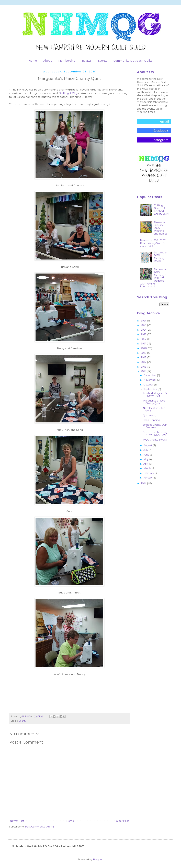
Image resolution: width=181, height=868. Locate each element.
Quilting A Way (68, 93)
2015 (144, 371)
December (150, 375)
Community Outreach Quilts (133, 61)
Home (33, 61)
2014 (144, 483)
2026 (144, 321)
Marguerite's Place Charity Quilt (154, 402)
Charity (22, 721)
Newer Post (17, 821)
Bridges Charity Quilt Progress (155, 426)
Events (102, 61)
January (148, 478)
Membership (67, 61)
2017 (144, 362)
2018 (144, 357)
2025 (144, 325)
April (146, 464)
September (151, 389)
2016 (144, 367)
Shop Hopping (151, 420)
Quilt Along (150, 416)
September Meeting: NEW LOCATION (155, 434)
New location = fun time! (154, 410)
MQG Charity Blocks (155, 440)
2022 (144, 339)
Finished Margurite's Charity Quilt (155, 395)
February (149, 473)
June (147, 455)
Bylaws (87, 61)
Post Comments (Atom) (39, 827)
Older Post (122, 821)
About (48, 61)
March (148, 468)
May (146, 459)
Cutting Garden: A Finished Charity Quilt (161, 210)
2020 (144, 348)
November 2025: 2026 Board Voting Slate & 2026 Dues (153, 243)
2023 (144, 334)
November (150, 380)
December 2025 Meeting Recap (160, 257)
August (148, 445)
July (146, 450)
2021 (144, 344)
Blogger (98, 860)
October (149, 385)
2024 (144, 330)
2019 (144, 353)
